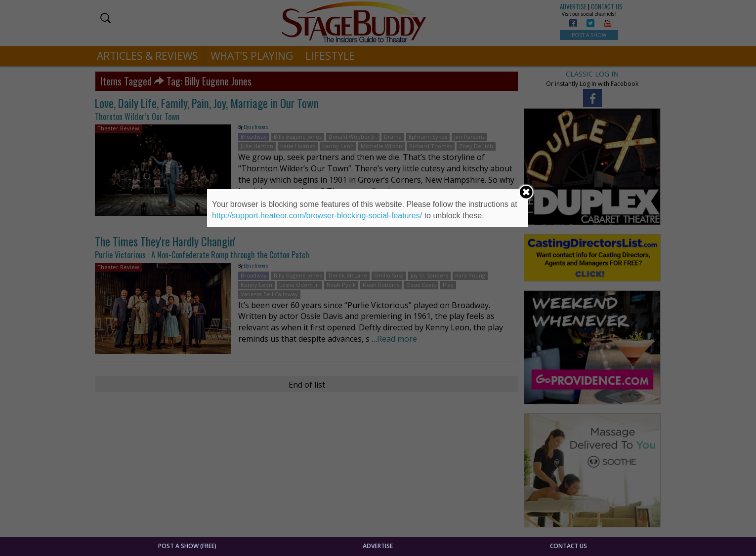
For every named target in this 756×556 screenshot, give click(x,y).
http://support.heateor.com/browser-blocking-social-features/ (317, 216)
